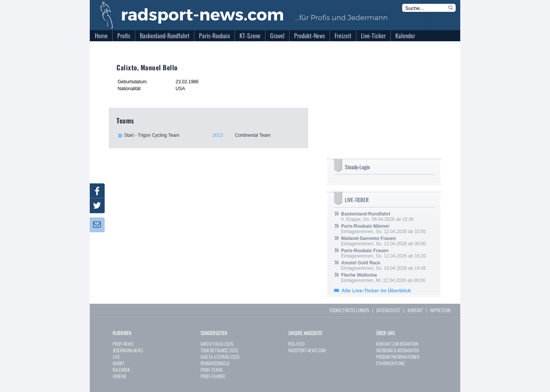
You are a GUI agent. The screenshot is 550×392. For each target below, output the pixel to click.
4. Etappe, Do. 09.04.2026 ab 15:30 (377, 217)
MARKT (119, 363)
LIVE (116, 357)
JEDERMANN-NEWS (128, 350)
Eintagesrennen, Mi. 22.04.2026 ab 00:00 (383, 278)
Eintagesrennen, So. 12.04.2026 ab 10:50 (383, 229)
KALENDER (121, 370)
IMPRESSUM (440, 310)
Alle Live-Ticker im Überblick (376, 291)
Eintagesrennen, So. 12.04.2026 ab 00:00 (383, 241)
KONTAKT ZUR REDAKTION (397, 344)
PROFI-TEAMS (212, 370)
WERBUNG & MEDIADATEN (397, 350)
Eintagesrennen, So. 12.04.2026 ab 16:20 (383, 253)
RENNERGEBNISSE (215, 363)
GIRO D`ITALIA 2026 (217, 344)
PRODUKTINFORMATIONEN (398, 357)
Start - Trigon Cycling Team (212, 135)
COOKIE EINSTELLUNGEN (349, 310)
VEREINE (120, 376)
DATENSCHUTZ (388, 310)
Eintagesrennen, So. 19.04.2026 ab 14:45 (383, 266)
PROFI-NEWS (123, 344)
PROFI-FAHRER (213, 376)
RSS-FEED (296, 344)
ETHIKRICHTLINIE (391, 363)
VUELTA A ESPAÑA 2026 (220, 357)
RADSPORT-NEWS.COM (307, 350)
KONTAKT (415, 310)
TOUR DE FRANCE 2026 (219, 350)
